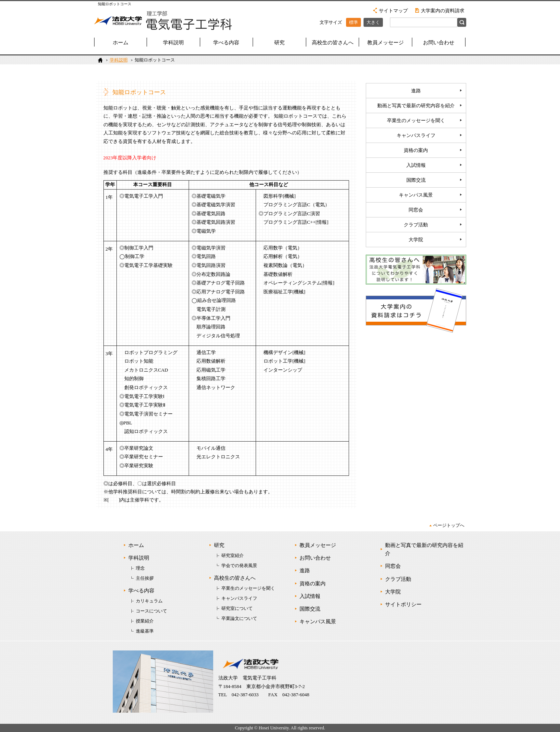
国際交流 (416, 180)
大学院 (416, 240)
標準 (353, 22)
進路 (416, 91)
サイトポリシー (403, 604)
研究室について (237, 608)
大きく (373, 22)
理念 (140, 568)
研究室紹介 (233, 556)
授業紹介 (145, 621)
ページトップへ (449, 525)
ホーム (121, 43)
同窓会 (416, 210)
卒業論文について (239, 618)
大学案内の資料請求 (443, 11)
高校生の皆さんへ (333, 43)
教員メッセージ (385, 43)
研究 (279, 43)
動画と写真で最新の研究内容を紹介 (416, 106)
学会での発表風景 (239, 566)
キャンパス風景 (416, 195)
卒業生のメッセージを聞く (416, 121)
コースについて (151, 611)
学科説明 (173, 43)
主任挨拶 (145, 578)
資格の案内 (416, 150)
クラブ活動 (416, 225)
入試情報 (416, 165)
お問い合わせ (439, 43)
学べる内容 (226, 43)
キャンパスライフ (416, 136)
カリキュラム (149, 601)
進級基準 (145, 631)
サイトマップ (393, 11)
